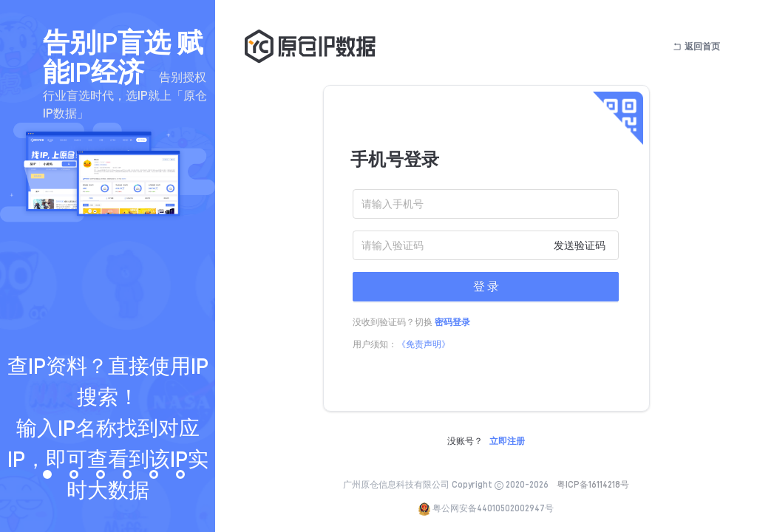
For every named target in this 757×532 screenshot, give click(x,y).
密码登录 (452, 322)
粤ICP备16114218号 (593, 485)
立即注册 (507, 441)
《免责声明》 (424, 344)
